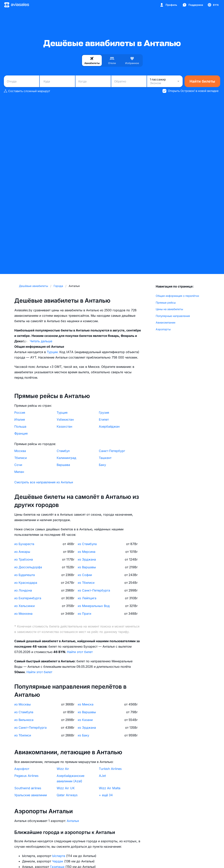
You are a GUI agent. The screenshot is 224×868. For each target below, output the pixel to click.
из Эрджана (87, 559)
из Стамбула (87, 544)
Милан (19, 472)
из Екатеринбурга (28, 598)
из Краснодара (26, 583)
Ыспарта (59, 856)
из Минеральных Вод (94, 606)
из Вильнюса (24, 720)
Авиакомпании (165, 322)
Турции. (53, 352)
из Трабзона (24, 559)
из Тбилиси (86, 583)
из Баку (83, 735)
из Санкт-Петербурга (94, 590)
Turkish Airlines (110, 769)
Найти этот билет (80, 652)
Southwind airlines (28, 788)
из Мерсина (87, 552)
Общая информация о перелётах (177, 296)
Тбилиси (21, 458)
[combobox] (22, 81)
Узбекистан (65, 419)
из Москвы (23, 704)
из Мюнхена (23, 614)
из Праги (84, 614)
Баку (102, 465)
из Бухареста (24, 544)
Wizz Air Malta (110, 788)
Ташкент (105, 458)
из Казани (85, 720)
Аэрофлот (22, 769)
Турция (62, 413)
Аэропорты (163, 329)
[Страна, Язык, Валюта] (213, 5)
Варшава (63, 465)
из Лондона (23, 590)
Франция (21, 433)
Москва (20, 451)
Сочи (18, 465)
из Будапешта (25, 575)
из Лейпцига (87, 598)
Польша (20, 426)
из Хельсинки (24, 606)
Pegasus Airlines (26, 776)
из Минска (86, 704)
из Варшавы (87, 567)
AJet (102, 776)
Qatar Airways (67, 795)
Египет (104, 419)
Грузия (104, 413)
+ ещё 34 (106, 795)
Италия (20, 419)
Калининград (66, 458)
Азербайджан (109, 426)
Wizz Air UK (66, 788)
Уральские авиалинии (31, 795)
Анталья (73, 821)
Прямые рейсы (166, 303)
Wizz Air (63, 769)
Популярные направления (173, 316)
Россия (20, 413)
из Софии (85, 575)
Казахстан (64, 426)
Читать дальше (41, 341)
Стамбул (63, 451)
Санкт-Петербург (112, 451)
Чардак (58, 861)
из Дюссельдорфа (28, 567)
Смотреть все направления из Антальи (44, 482)
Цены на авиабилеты (169, 309)
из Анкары (22, 552)
